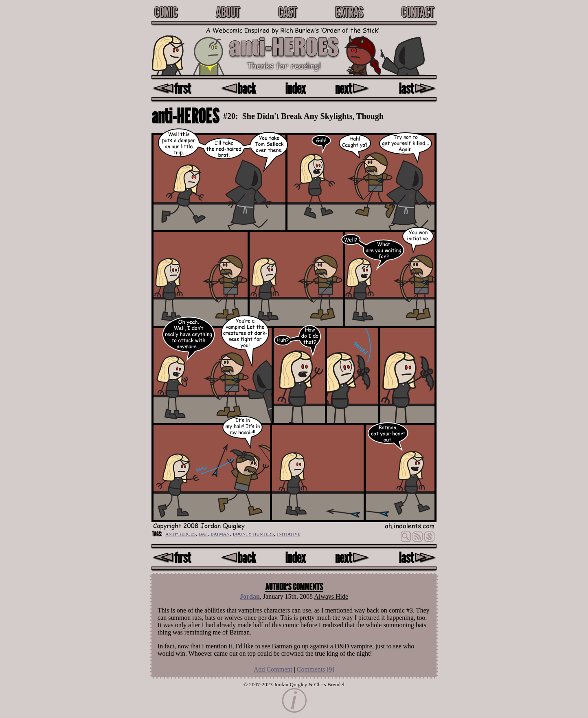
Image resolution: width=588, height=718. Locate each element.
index (296, 88)
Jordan (250, 596)
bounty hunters (253, 533)
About (228, 12)
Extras (349, 12)
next (352, 88)
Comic (166, 12)
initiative (289, 533)
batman (220, 533)
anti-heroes (180, 533)
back (238, 88)
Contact (417, 12)
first (171, 88)
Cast (287, 12)
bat (203, 533)
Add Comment (273, 669)
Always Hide (331, 596)
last (418, 88)
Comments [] (316, 669)
